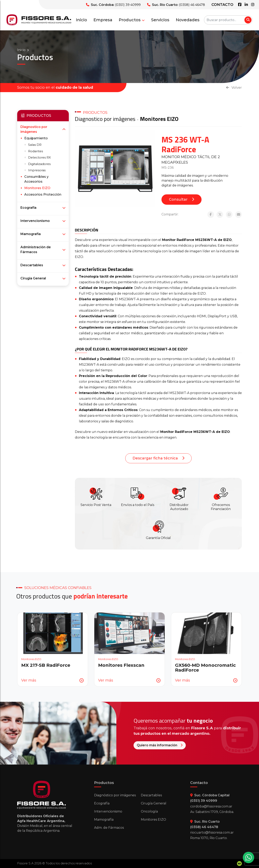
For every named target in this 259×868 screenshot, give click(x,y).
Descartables (32, 265)
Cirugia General (33, 278)
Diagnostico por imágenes (105, 119)
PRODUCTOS (95, 113)
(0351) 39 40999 (128, 5)
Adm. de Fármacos (109, 828)
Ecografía (28, 208)
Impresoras (37, 170)
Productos (132, 20)
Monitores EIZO (159, 119)
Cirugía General (154, 803)
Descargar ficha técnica (158, 458)
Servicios (160, 20)
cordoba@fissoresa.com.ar (211, 806)
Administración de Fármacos (36, 250)
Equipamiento (36, 138)
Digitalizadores (39, 164)
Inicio (81, 20)
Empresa (103, 20)
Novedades (188, 20)
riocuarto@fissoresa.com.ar (212, 832)
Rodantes (36, 151)
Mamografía (31, 234)
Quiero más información (179, 745)
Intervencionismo (35, 221)
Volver (234, 88)
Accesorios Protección (43, 194)
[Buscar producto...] (228, 20)
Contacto (222, 5)
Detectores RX (39, 157)
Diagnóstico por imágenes (115, 795)
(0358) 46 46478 (192, 5)
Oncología (149, 811)
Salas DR (35, 145)
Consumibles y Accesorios (36, 179)
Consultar (182, 199)
